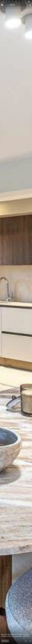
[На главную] (8, 5)
